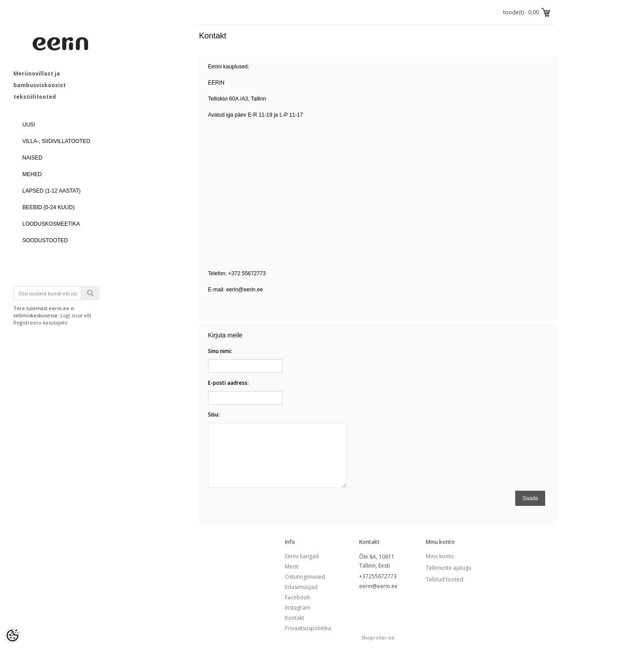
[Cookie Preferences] (13, 635)
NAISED (32, 158)
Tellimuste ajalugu (449, 568)
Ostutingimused (305, 577)
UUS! (29, 125)
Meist (292, 566)
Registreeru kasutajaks (40, 322)
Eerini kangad (302, 556)
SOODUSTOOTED (45, 240)
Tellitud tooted (445, 579)
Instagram (298, 608)
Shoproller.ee (378, 637)
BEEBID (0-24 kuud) (49, 207)
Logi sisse (72, 315)
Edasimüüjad (301, 587)
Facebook (297, 597)
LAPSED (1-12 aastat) (51, 191)
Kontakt (294, 618)
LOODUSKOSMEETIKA (51, 224)
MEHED (32, 174)
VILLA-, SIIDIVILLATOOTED (56, 141)
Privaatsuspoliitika (308, 628)
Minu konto (440, 556)
